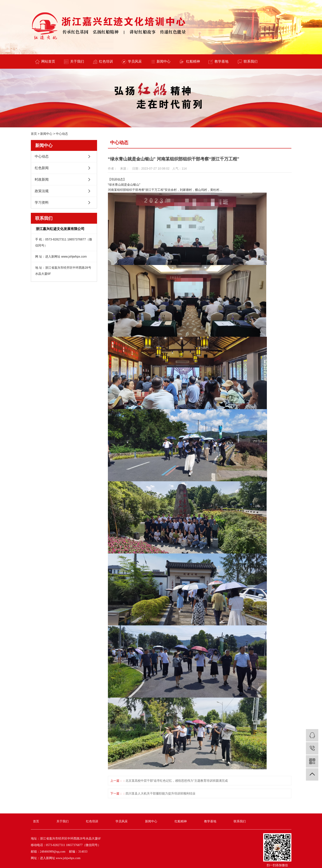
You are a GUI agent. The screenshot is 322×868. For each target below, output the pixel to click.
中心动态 (62, 134)
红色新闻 (42, 168)
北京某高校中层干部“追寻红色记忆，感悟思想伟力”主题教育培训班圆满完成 (177, 781)
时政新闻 (42, 179)
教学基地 (218, 62)
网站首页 (45, 62)
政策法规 (42, 191)
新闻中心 (161, 61)
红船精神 (190, 62)
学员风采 (132, 62)
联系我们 (248, 62)
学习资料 (42, 202)
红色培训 (103, 62)
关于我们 (74, 62)
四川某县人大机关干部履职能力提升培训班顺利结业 (160, 793)
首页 (34, 134)
